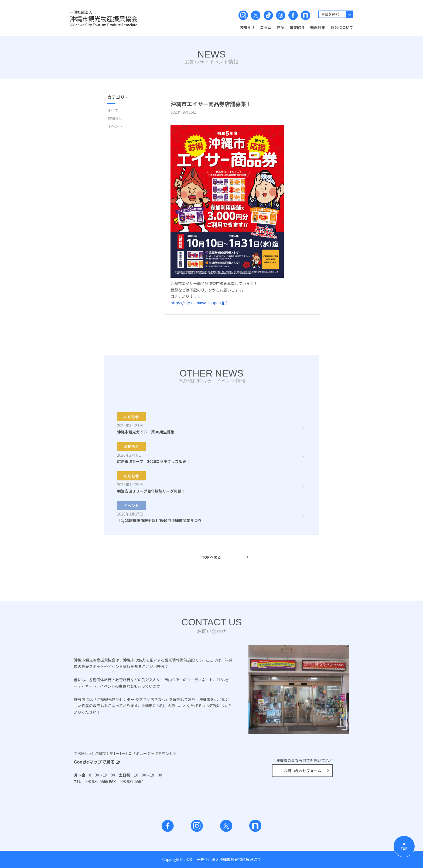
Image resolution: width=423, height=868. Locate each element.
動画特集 (318, 27)
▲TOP (404, 846)
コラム (266, 27)
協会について (342, 27)
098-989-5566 (94, 781)
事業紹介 (297, 27)
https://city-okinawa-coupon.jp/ (199, 303)
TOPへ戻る (226, 557)
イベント (115, 126)
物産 (280, 27)
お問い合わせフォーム (307, 771)
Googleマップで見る (97, 762)
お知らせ (247, 27)
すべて (113, 110)
